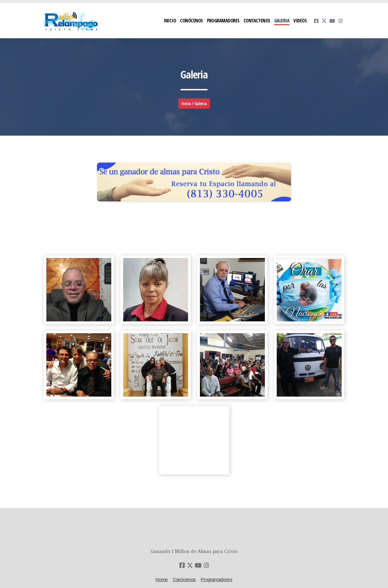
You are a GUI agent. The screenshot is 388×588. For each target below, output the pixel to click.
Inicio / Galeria (194, 104)
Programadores (216, 580)
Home (162, 580)
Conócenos (184, 580)
